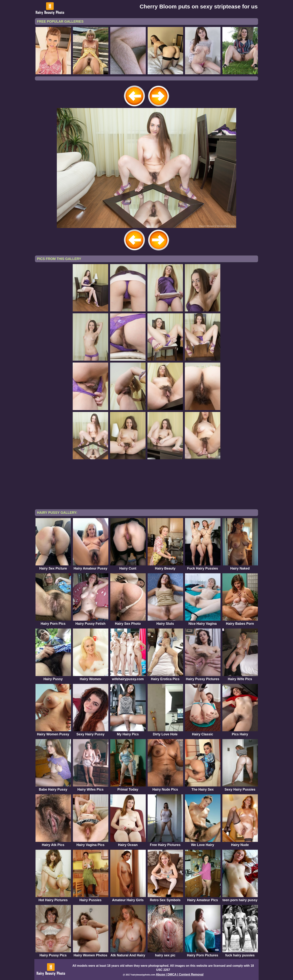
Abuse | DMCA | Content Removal (180, 974)
